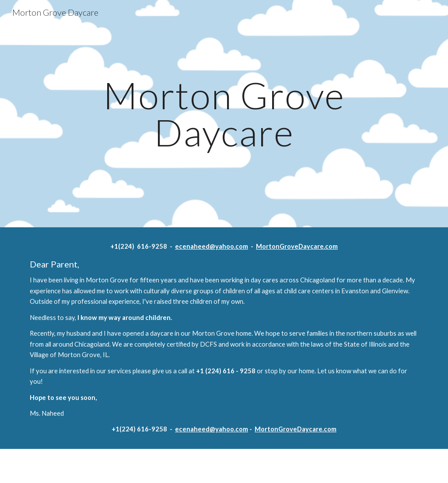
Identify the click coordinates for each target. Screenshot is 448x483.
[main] (224, 114)
